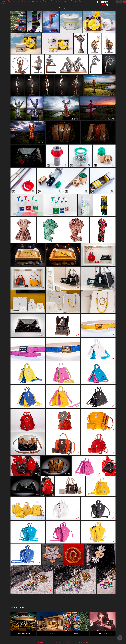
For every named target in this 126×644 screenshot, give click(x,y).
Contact (4, 3)
